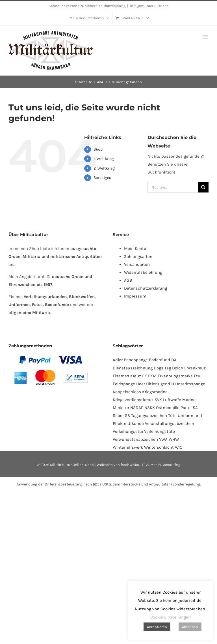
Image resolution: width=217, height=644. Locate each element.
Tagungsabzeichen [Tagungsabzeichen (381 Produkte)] (149, 416)
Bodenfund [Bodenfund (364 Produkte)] (160, 360)
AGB (128, 280)
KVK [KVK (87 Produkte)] (158, 400)
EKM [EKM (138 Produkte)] (152, 376)
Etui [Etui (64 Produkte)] (198, 376)
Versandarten (137, 264)
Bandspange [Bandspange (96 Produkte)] (136, 360)
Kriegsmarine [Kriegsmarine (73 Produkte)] (155, 392)
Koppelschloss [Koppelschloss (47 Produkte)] (127, 392)
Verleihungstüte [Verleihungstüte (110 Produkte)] (160, 431)
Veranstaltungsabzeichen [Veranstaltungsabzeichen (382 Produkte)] (170, 423)
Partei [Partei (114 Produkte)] (186, 408)
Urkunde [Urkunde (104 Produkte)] (136, 423)
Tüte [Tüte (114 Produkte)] (172, 416)
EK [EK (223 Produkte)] (145, 376)
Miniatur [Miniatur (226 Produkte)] (121, 408)
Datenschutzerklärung (146, 288)
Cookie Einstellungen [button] (171, 617)
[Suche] (203, 187)
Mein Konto (135, 249)
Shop (98, 149)
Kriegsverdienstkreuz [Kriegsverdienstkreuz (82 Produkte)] (133, 400)
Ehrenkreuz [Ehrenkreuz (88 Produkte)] (195, 368)
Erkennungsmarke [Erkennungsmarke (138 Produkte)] (175, 376)
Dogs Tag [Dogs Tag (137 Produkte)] (162, 368)
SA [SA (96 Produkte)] (195, 408)
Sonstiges (102, 178)
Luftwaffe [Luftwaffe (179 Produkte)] (172, 400)
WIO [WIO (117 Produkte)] (179, 447)
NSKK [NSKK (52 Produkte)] (150, 408)
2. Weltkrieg (104, 168)
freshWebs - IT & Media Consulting (150, 465)
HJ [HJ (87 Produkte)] (173, 384)
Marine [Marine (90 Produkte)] (189, 400)
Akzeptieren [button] (157, 627)
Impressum (135, 296)
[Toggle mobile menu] (206, 37)
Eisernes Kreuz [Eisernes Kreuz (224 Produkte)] (127, 376)
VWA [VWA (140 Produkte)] (163, 439)
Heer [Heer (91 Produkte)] (141, 384)
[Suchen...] (173, 187)
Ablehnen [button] (190, 627)
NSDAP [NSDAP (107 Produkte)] (137, 408)
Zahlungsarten (138, 256)
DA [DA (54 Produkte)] (174, 360)
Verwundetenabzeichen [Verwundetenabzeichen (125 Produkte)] (135, 439)
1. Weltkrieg (104, 159)
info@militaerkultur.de (149, 6)
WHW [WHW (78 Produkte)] (174, 439)
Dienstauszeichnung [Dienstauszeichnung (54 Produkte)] (133, 368)
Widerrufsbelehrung (143, 272)
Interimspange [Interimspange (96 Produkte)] (191, 384)
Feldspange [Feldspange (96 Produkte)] (124, 384)
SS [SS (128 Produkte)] (127, 416)
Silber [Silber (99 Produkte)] (118, 416)
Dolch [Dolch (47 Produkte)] (178, 368)
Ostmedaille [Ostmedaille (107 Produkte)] (168, 408)
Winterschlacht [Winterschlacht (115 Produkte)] (159, 447)
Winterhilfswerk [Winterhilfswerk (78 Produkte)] (128, 447)
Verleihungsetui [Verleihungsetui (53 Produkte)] (128, 431)
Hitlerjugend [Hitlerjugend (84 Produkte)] (158, 384)
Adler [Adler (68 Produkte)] (118, 360)
